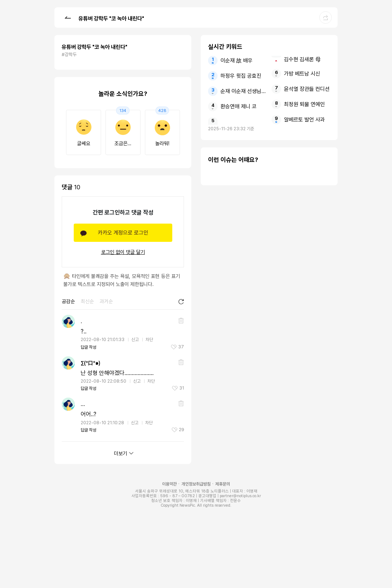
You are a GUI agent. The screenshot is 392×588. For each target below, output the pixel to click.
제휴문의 (223, 484)
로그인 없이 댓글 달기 (123, 252)
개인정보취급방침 (196, 484)
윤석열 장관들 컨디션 (307, 89)
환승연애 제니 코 (239, 107)
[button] (68, 17)
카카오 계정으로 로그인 (123, 233)
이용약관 (169, 484)
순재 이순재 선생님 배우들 (244, 91)
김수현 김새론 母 (302, 59)
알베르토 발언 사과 (304, 120)
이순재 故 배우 (237, 61)
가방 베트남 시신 (302, 74)
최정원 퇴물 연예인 (304, 104)
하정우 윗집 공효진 (241, 76)
